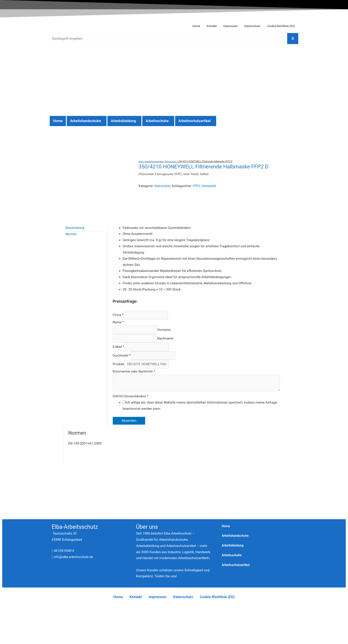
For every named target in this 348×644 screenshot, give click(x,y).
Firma (118, 280)
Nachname (170, 305)
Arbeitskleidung (123, 121)
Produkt (119, 333)
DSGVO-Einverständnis (131, 367)
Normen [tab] (72, 198)
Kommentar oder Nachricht (134, 341)
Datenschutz (247, 25)
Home (184, 25)
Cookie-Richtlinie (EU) (279, 25)
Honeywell (211, 186)
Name (118, 287)
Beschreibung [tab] (76, 192)
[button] (87, 121)
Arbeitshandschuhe (86, 121)
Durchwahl (122, 324)
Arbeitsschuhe (157, 121)
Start (141, 161)
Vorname (169, 295)
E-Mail (118, 314)
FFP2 (198, 186)
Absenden (129, 391)
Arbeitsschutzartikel (195, 121)
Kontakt (201, 25)
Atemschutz (173, 161)
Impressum (222, 25)
